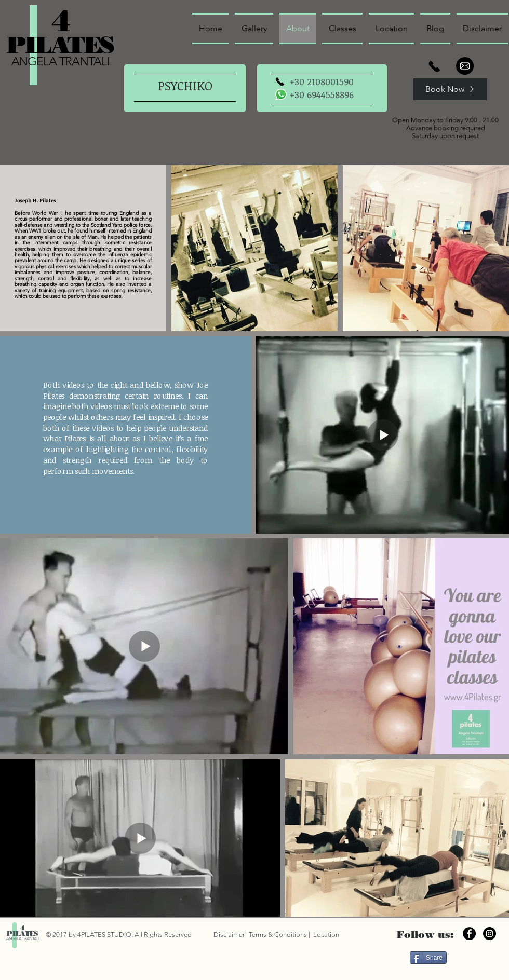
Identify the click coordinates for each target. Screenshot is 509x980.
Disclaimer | (231, 935)
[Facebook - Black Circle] (469, 934)
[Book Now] (450, 89)
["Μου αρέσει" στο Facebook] (476, 957)
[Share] (428, 958)
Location (325, 935)
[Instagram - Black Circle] (490, 934)
